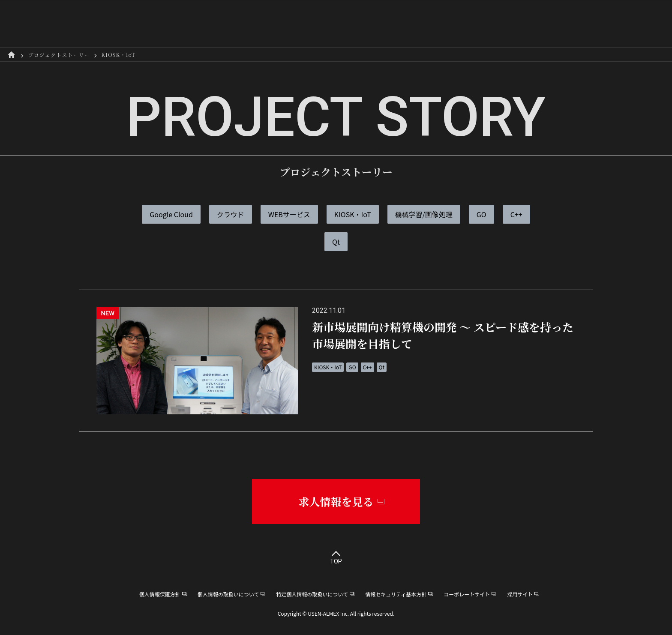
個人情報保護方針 (160, 594)
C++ (516, 214)
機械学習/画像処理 (424, 214)
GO (481, 214)
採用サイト (537, 23)
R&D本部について (244, 23)
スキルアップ (481, 23)
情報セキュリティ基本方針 (396, 594)
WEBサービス (289, 214)
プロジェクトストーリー (404, 23)
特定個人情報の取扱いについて (312, 594)
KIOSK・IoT (353, 214)
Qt (336, 242)
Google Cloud (171, 214)
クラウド (231, 214)
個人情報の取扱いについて (228, 594)
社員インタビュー (319, 23)
